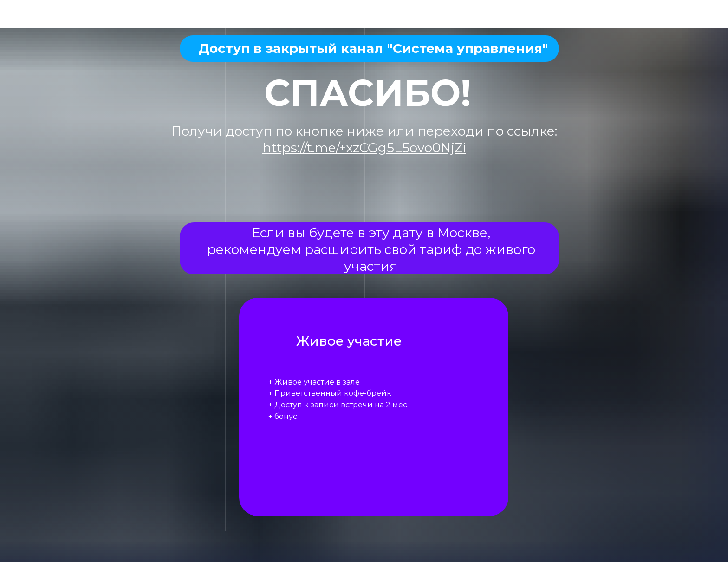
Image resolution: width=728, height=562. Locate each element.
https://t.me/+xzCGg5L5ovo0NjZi (364, 148)
